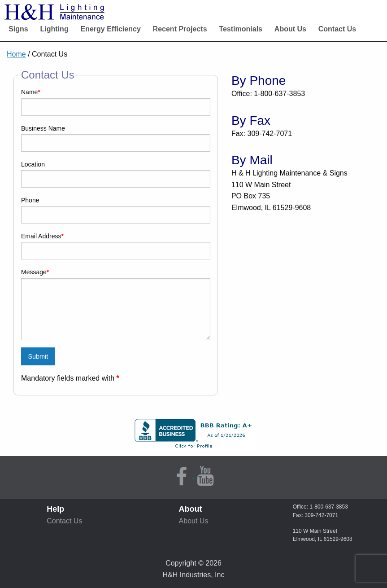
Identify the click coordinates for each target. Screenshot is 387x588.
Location (33, 164)
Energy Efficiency (111, 29)
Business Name (43, 128)
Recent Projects (180, 29)
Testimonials (241, 29)
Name (31, 92)
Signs (18, 29)
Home (16, 54)
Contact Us (337, 29)
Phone (30, 200)
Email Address (42, 236)
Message (35, 272)
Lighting (54, 29)
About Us (290, 29)
